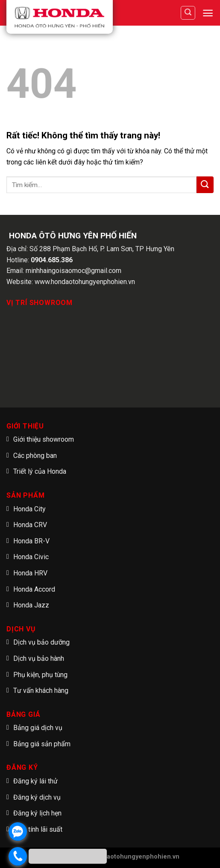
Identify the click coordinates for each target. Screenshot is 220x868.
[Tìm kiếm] (188, 13)
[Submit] (205, 185)
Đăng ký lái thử (35, 781)
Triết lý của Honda (40, 471)
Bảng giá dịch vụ (38, 728)
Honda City (29, 509)
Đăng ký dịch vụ (37, 797)
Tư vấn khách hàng (41, 691)
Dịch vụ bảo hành (39, 658)
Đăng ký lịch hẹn (37, 813)
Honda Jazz (31, 605)
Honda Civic (31, 557)
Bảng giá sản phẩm (42, 744)
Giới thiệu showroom (44, 439)
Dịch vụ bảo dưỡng (41, 642)
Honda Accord (34, 589)
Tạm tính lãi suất (38, 829)
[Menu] (208, 13)
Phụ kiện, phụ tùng (40, 675)
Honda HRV (30, 573)
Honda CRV (30, 525)
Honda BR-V (31, 541)
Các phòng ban (35, 456)
